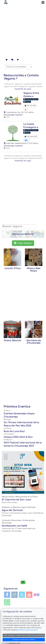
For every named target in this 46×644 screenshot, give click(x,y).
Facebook (7, 595)
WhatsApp (7, 602)
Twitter (22, 595)
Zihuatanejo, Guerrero (13, 115)
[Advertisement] (23, 31)
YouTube (29, 595)
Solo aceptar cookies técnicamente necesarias (24, 635)
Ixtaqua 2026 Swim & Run (18, 437)
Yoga (27, 133)
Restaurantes (14, 75)
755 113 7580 (30, 106)
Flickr (37, 595)
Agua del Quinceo (12, 510)
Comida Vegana (31, 99)
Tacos (27, 102)
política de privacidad (28, 630)
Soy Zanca (6, 2)
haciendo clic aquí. (23, 89)
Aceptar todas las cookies (24, 640)
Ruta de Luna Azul (14, 431)
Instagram (14, 595)
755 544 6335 (31, 137)
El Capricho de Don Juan (16, 500)
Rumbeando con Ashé (14, 526)
